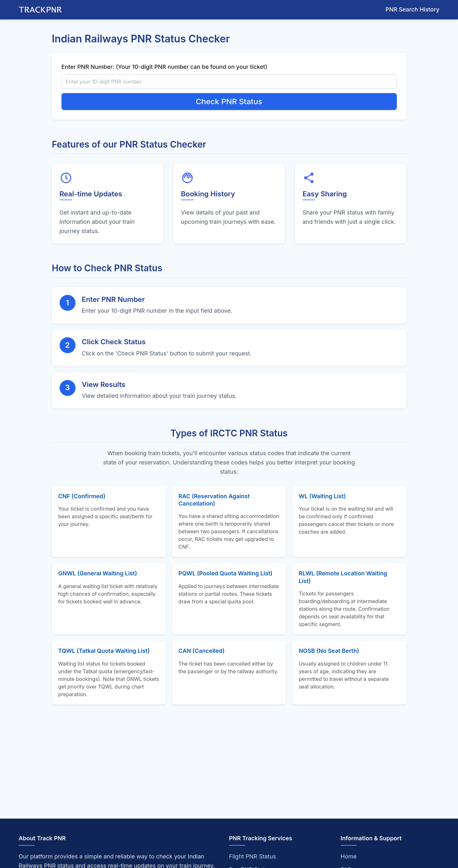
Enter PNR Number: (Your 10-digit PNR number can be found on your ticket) (164, 67)
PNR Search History (413, 9)
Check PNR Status (229, 102)
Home (349, 856)
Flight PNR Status (253, 856)
